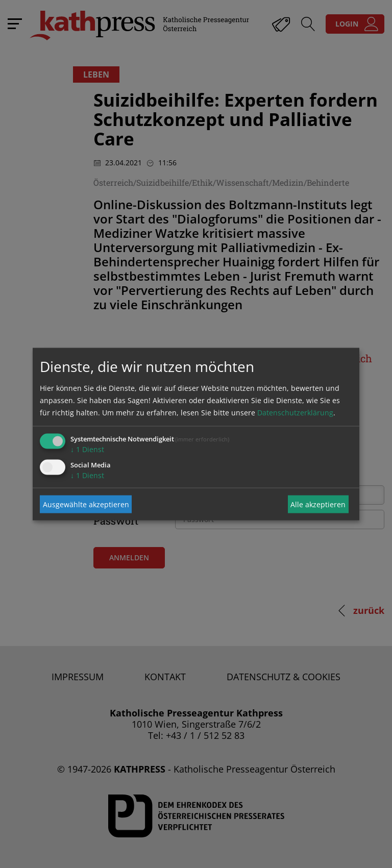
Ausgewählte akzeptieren (86, 504)
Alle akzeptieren (318, 504)
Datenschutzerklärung (295, 413)
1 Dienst (87, 449)
